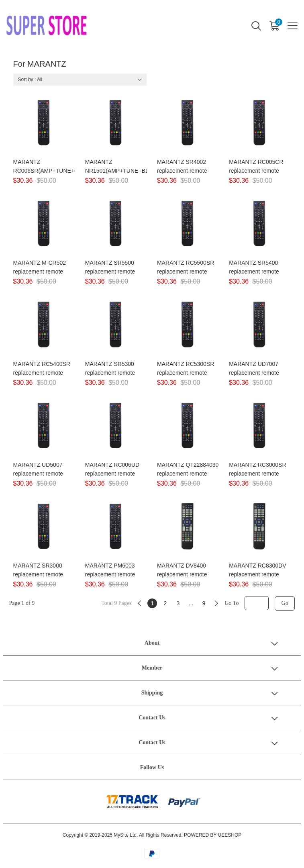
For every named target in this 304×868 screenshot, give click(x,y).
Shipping (152, 693)
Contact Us (152, 718)
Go (285, 603)
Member (152, 668)
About (152, 643)
